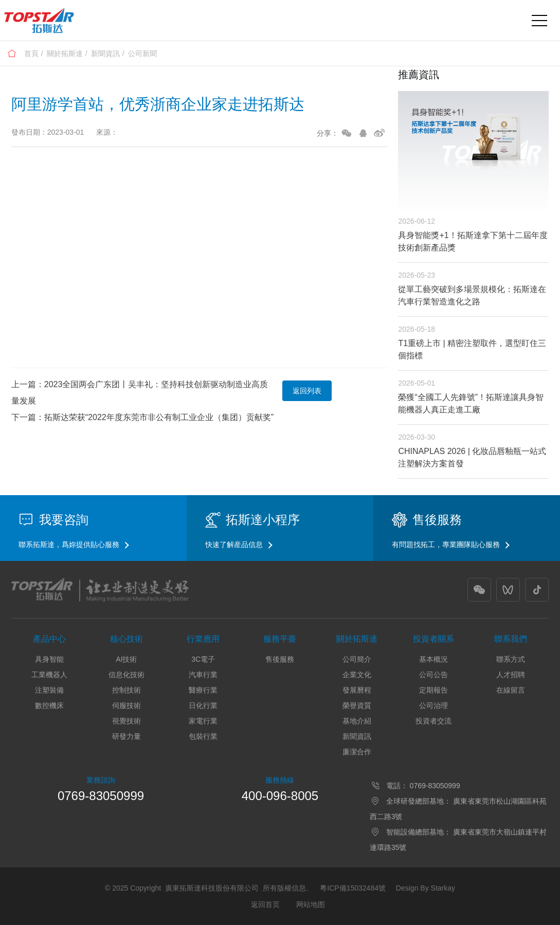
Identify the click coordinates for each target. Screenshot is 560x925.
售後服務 (280, 659)
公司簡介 (357, 659)
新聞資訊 (105, 53)
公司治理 (433, 705)
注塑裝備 (49, 690)
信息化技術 (127, 675)
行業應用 (203, 639)
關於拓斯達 (65, 53)
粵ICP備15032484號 (353, 888)
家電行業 (203, 721)
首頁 (31, 53)
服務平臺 (280, 639)
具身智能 (49, 659)
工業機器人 (49, 675)
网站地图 (311, 904)
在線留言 (511, 690)
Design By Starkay (426, 888)
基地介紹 (357, 721)
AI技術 (126, 659)
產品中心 (49, 639)
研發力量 (127, 736)
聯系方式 (511, 659)
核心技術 (127, 639)
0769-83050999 (101, 796)
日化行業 (203, 705)
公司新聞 (142, 53)
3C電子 (203, 659)
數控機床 (49, 705)
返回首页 (265, 904)
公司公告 (433, 675)
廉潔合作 (357, 752)
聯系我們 (511, 639)
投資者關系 (433, 639)
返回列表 (307, 391)
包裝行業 (203, 736)
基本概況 (433, 659)
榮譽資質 (357, 705)
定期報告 (433, 690)
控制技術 (127, 690)
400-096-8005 (280, 796)
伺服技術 (127, 705)
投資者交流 (433, 721)
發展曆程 (357, 690)
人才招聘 (511, 675)
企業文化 (357, 675)
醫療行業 (203, 690)
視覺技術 (127, 721)
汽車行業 (203, 675)
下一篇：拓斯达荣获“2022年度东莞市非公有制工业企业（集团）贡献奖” (142, 417)
